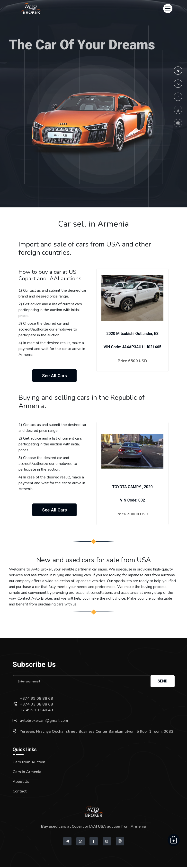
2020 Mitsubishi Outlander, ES (132, 334)
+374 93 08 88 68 (36, 705)
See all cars (54, 376)
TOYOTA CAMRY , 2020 (132, 488)
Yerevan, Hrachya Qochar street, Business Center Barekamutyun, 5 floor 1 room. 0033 (97, 732)
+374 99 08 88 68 (36, 699)
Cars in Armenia (27, 773)
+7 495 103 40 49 (36, 711)
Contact (20, 792)
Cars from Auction (29, 763)
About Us (21, 782)
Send (163, 682)
